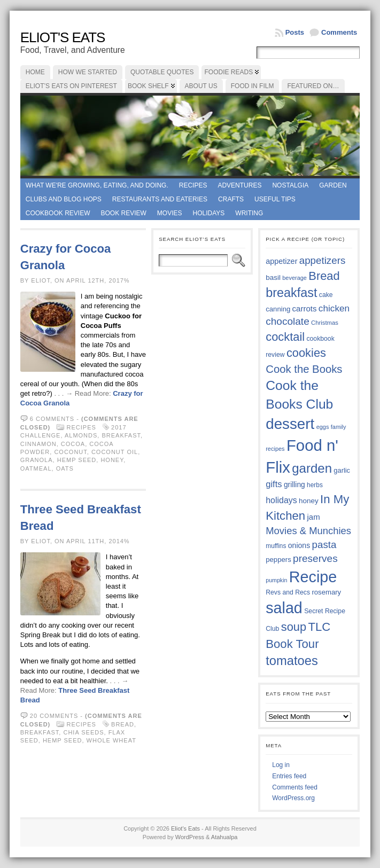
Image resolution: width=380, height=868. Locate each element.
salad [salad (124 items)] (284, 608)
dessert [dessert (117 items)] (290, 424)
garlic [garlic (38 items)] (342, 470)
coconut (70, 452)
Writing (249, 213)
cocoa (73, 444)
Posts (295, 32)
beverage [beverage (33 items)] (294, 278)
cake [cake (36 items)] (326, 295)
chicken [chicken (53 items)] (334, 308)
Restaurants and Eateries (160, 199)
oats (65, 468)
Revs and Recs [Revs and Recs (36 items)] (288, 592)
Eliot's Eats (63, 37)
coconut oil (115, 452)
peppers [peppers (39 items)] (278, 560)
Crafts (231, 199)
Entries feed (289, 776)
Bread (123, 724)
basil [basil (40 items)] (273, 277)
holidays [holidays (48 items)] (281, 500)
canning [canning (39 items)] (278, 309)
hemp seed (77, 460)
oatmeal (36, 468)
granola (37, 460)
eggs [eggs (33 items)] (323, 427)
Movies (170, 213)
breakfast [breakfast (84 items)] (291, 293)
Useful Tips (275, 199)
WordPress (190, 837)
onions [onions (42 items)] (299, 545)
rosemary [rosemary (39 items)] (326, 592)
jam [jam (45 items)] (313, 517)
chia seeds (83, 732)
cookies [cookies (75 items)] (306, 353)
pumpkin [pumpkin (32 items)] (276, 580)
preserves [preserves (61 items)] (315, 558)
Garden (333, 185)
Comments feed (295, 787)
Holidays (209, 213)
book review (123, 213)
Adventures (239, 185)
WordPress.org (293, 798)
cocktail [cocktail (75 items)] (285, 337)
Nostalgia (290, 185)
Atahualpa (224, 837)
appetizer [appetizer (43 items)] (281, 261)
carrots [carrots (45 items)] (305, 308)
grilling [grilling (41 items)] (294, 485)
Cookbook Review (58, 213)
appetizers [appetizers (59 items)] (323, 260)
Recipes (193, 185)
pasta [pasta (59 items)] (324, 545)
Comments (339, 32)
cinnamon (38, 444)
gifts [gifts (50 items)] (274, 484)
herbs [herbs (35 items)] (315, 485)
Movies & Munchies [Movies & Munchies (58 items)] (308, 531)
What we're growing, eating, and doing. (97, 185)
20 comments (54, 716)
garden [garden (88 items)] (312, 468)
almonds (81, 435)
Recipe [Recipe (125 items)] (313, 577)
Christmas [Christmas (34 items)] (325, 323)
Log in (281, 765)
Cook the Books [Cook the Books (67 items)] (304, 369)
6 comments (52, 419)
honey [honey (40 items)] (309, 501)
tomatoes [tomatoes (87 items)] (292, 661)
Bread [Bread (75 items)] (324, 276)
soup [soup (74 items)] (294, 627)
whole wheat (111, 740)
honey (112, 460)
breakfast (121, 435)
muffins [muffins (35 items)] (276, 546)
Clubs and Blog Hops (64, 199)
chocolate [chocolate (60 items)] (288, 321)
